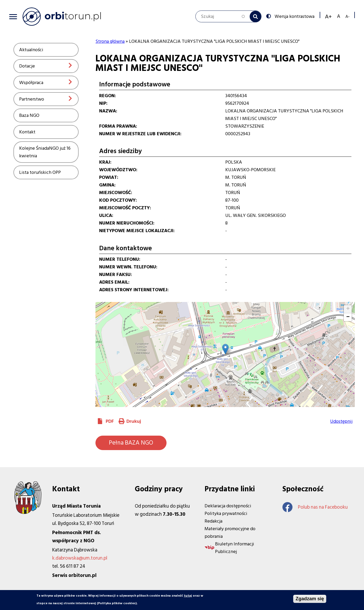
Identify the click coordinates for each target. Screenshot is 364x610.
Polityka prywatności (226, 513)
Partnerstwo (32, 99)
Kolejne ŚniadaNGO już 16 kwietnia (45, 152)
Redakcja (213, 521)
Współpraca (31, 83)
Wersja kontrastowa (294, 16)
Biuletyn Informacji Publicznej (235, 548)
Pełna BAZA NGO (131, 443)
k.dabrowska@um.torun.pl (80, 558)
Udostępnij (341, 421)
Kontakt (27, 132)
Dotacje (27, 66)
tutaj (188, 596)
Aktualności (31, 50)
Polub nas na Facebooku (315, 507)
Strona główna (110, 41)
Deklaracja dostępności (228, 506)
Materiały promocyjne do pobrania (230, 533)
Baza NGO (29, 115)
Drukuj (134, 421)
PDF (110, 421)
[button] (225, 349)
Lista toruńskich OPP (40, 172)
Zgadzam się (310, 599)
